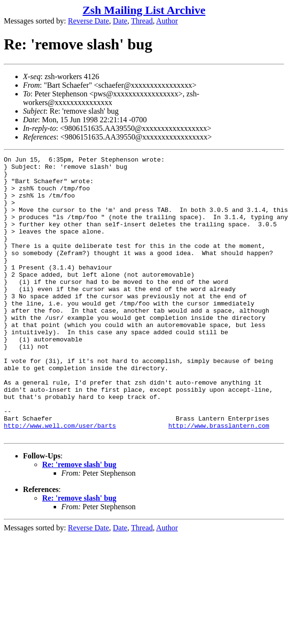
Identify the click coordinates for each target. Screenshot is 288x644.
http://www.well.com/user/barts (60, 480)
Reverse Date (89, 21)
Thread (142, 21)
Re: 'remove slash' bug (79, 521)
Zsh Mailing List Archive (144, 10)
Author (167, 21)
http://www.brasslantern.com (219, 480)
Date (120, 21)
